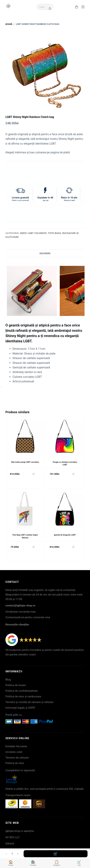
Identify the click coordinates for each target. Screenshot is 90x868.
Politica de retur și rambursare (23, 696)
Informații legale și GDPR (20, 708)
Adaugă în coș (56, 854)
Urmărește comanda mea (21, 612)
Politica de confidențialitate (22, 691)
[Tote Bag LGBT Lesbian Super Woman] (25, 509)
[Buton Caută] (50, 8)
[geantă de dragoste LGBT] (65, 509)
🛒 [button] (34, 474)
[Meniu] (83, 7)
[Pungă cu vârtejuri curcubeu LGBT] (65, 436)
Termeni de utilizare (17, 758)
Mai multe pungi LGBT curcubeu (25, 462)
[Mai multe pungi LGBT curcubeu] (25, 436)
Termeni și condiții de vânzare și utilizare (30, 702)
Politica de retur (15, 763)
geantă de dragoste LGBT (65, 535)
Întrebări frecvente (16, 746)
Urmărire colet (14, 752)
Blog (8, 680)
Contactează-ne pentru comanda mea (28, 617)
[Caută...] (42, 7)
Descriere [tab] (45, 253)
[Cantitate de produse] (12, 854)
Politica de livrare (16, 685)
